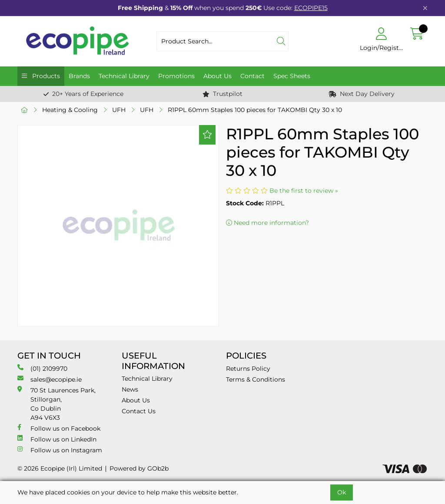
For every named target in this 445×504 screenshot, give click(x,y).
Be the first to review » (304, 191)
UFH (119, 110)
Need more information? (267, 223)
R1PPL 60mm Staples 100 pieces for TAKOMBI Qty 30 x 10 (255, 110)
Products (45, 76)
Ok (342, 492)
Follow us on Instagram (60, 450)
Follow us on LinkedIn (57, 439)
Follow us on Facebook (59, 428)
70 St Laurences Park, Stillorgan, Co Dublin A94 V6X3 (56, 404)
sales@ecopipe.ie (50, 379)
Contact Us (139, 411)
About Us (218, 76)
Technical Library (124, 76)
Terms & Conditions (256, 379)
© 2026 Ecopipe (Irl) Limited (60, 468)
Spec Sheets (292, 76)
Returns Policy (248, 369)
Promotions (176, 76)
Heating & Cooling (70, 110)
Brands (79, 76)
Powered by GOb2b (139, 468)
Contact (252, 76)
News (130, 389)
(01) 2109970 (42, 368)
